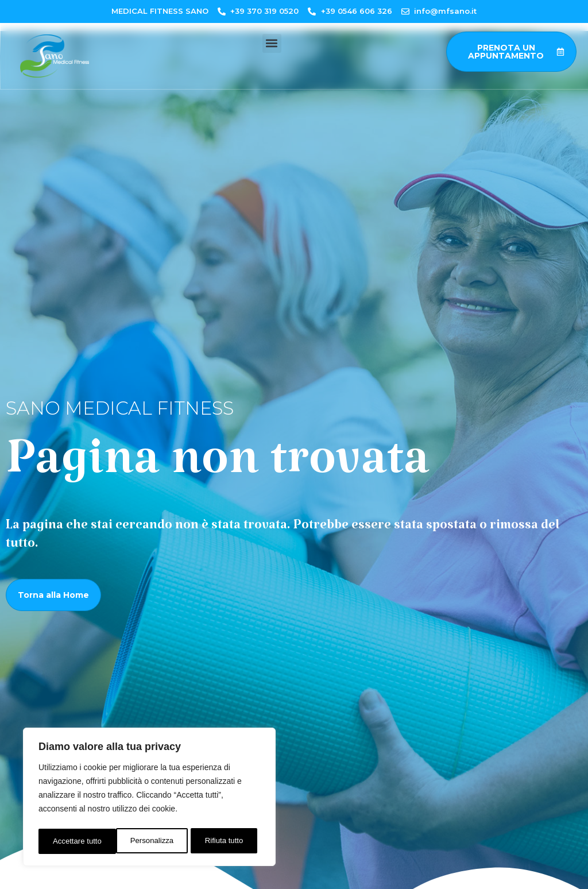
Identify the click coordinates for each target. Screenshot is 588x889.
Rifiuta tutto (147, 841)
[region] (149, 799)
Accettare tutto (222, 841)
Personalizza (73, 841)
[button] (272, 43)
